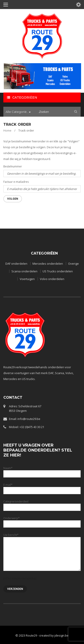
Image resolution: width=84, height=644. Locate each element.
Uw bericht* (42, 544)
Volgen (13, 199)
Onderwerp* (42, 521)
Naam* (42, 471)
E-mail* (42, 488)
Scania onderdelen (24, 271)
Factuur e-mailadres (16, 182)
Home (7, 130)
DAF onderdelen (16, 264)
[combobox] (19, 112)
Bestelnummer (13, 166)
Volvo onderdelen (52, 279)
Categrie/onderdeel (42, 504)
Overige (73, 264)
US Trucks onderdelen (58, 271)
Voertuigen (27, 279)
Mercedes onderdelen (48, 264)
